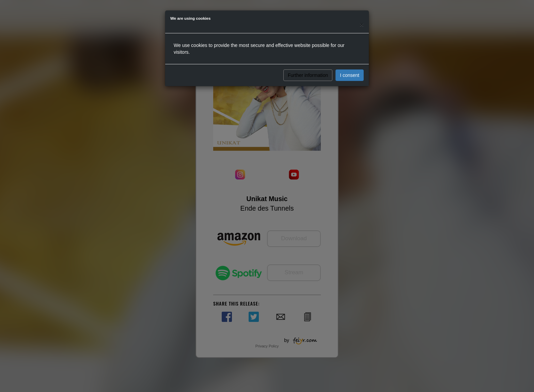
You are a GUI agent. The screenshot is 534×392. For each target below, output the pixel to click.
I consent (350, 75)
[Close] (362, 24)
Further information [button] (308, 75)
